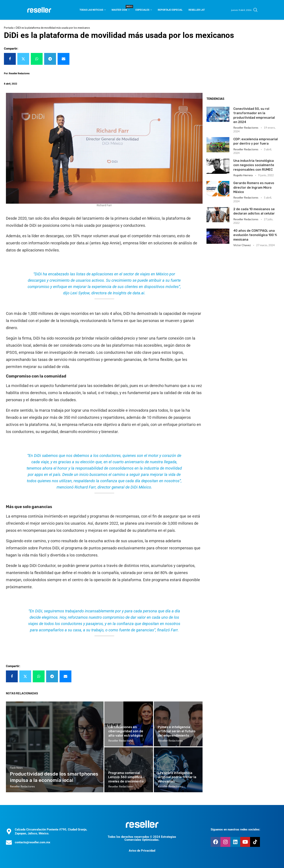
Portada (9, 28)
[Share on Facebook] (10, 59)
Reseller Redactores (246, 128)
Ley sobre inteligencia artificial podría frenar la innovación (177, 777)
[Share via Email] (64, 59)
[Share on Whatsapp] (37, 59)
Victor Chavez (242, 245)
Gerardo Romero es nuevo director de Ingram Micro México (254, 187)
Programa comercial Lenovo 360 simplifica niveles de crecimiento (126, 777)
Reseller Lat (197, 10)
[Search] (255, 10)
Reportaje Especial (170, 10)
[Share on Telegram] (50, 59)
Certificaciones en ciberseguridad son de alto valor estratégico (126, 731)
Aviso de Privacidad (142, 851)
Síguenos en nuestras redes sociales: (235, 829)
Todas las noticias (91, 10)
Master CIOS (121, 9)
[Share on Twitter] (23, 59)
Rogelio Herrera (243, 175)
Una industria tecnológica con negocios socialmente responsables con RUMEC (254, 165)
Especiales (142, 10)
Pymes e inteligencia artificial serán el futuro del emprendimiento (177, 731)
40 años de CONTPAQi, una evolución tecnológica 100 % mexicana (255, 235)
